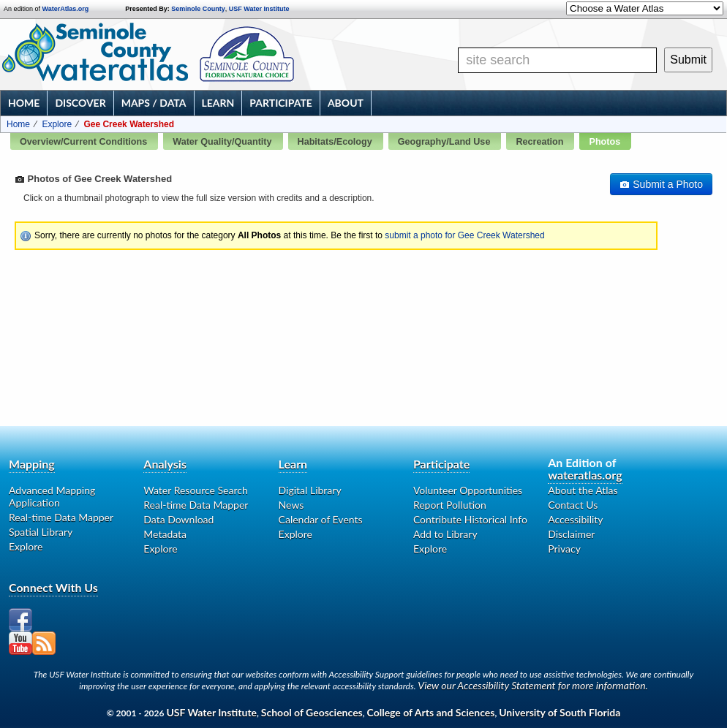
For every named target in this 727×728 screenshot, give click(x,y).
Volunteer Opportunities (468, 490)
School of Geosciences (312, 712)
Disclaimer (571, 534)
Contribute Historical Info (470, 519)
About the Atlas (583, 490)
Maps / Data (154, 103)
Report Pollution (450, 505)
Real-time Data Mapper (61, 517)
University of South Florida (560, 712)
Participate (281, 103)
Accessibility (575, 519)
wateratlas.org (585, 475)
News (291, 505)
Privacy (564, 549)
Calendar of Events (321, 519)
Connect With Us (53, 587)
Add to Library (445, 534)
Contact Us (573, 505)
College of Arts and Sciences (431, 712)
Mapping (32, 464)
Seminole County (198, 9)
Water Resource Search (195, 490)
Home (24, 103)
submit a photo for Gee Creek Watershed (464, 235)
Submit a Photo (661, 184)
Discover (80, 103)
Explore (57, 124)
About (346, 103)
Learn (218, 103)
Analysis (165, 464)
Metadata (165, 534)
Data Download (178, 519)
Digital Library (310, 490)
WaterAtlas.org (66, 9)
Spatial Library (41, 532)
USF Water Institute (259, 9)
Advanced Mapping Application (52, 496)
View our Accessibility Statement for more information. (533, 685)
